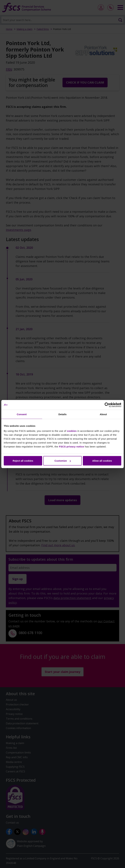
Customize (63, 461)
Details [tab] (62, 414)
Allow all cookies (102, 461)
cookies (72, 431)
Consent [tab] (22, 414)
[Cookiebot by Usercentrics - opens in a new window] (107, 405)
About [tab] (103, 414)
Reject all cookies (23, 461)
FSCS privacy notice (72, 447)
